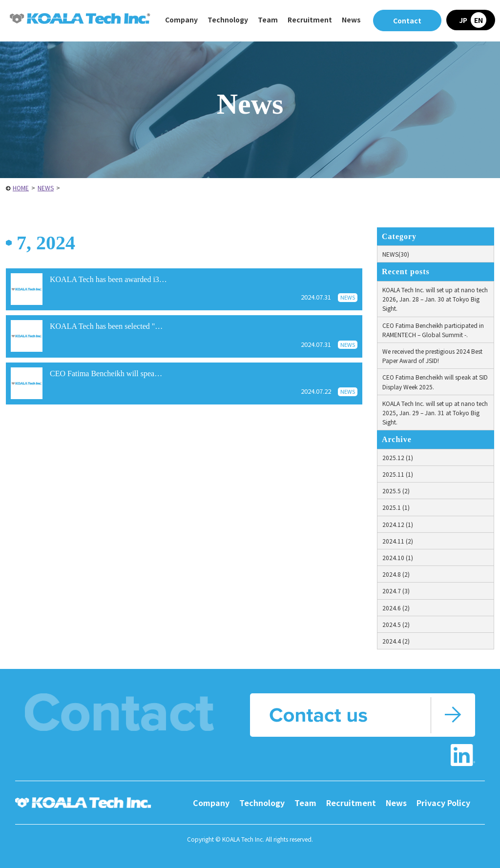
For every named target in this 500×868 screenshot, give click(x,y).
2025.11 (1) (398, 474)
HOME (21, 188)
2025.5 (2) (396, 491)
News (351, 20)
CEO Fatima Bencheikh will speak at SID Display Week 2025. (435, 382)
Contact (407, 20)
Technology (262, 803)
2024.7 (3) (396, 591)
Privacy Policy (443, 803)
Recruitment (351, 803)
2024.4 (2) (396, 641)
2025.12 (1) (398, 457)
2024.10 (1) (398, 557)
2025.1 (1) (396, 507)
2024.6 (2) (396, 608)
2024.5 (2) (396, 624)
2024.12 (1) (398, 524)
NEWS (46, 188)
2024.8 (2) (396, 574)
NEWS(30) (396, 254)
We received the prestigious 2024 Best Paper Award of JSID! (432, 356)
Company (211, 803)
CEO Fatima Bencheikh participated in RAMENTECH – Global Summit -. (433, 330)
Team (268, 20)
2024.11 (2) (398, 541)
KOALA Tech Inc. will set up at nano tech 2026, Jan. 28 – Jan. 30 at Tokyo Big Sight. (435, 299)
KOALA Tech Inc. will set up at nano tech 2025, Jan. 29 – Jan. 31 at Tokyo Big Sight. (435, 413)
